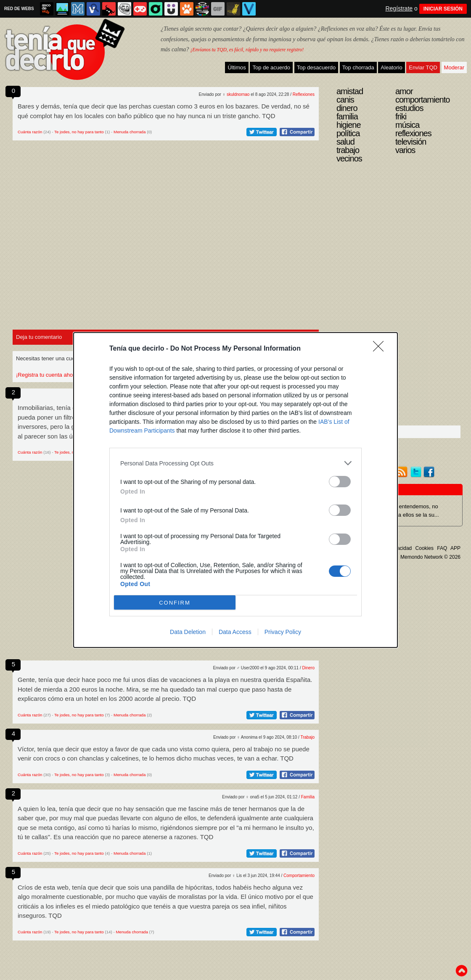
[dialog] (235, 490)
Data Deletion (188, 632)
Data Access (235, 632)
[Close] (381, 349)
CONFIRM (175, 603)
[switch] (340, 482)
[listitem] (235, 463)
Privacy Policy (283, 632)
